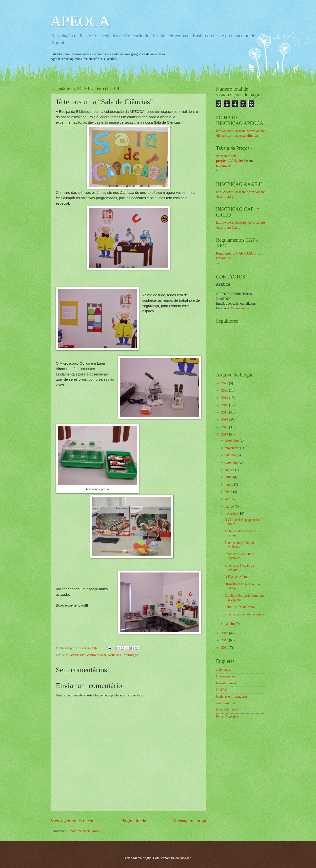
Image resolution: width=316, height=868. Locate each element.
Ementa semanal (227, 683)
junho (230, 484)
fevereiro (232, 514)
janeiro (231, 624)
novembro (233, 448)
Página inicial (135, 821)
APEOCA (80, 21)
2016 (225, 420)
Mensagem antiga (189, 821)
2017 (225, 412)
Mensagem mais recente (74, 821)
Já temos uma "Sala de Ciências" (240, 545)
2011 (225, 648)
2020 (225, 390)
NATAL (221, 690)
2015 (225, 427)
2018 (225, 405)
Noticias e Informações (124, 655)
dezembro (233, 441)
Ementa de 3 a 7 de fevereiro (244, 614)
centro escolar (97, 655)
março (230, 506)
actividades (78, 655)
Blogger (185, 858)
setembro (232, 463)
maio (229, 492)
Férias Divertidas (228, 717)
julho (229, 477)
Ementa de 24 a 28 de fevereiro (239, 556)
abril (229, 499)
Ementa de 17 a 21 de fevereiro (239, 568)
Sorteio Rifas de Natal (239, 607)
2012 (225, 640)
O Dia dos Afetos (236, 577)
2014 (225, 434)
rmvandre (223, 166)
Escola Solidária (227, 710)
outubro (231, 455)
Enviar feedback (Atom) (84, 831)
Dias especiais (226, 676)
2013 (225, 633)
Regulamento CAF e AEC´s (236, 253)
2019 (225, 398)
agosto (230, 470)
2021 (225, 383)
